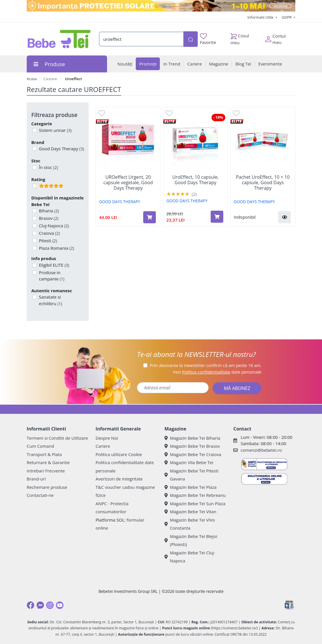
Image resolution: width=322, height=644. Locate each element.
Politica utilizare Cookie (119, 454)
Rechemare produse (47, 487)
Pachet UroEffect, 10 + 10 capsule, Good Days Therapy (263, 183)
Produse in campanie (51, 276)
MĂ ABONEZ (237, 388)
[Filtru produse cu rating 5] (35, 186)
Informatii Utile (261, 17)
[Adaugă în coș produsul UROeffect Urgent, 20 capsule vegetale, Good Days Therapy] (150, 217)
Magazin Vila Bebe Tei (189, 462)
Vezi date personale (217, 372)
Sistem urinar (55, 130)
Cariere (103, 446)
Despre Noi (107, 438)
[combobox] (141, 39)
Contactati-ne (40, 495)
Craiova (49, 233)
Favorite (208, 39)
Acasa (32, 79)
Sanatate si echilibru (50, 300)
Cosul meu (240, 38)
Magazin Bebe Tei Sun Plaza (195, 503)
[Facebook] (30, 605)
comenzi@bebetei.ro (261, 450)
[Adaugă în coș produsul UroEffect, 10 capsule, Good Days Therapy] (217, 217)
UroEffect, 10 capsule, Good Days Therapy (195, 180)
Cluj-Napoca (54, 226)
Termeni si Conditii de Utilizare (57, 438)
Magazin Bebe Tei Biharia (192, 438)
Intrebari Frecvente (46, 471)
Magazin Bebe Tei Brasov (192, 446)
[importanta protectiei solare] (161, 6)
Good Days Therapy (61, 149)
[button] (284, 217)
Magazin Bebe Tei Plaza (191, 487)
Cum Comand (40, 446)
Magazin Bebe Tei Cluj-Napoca (190, 557)
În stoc (48, 167)
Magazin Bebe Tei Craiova (193, 454)
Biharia (49, 211)
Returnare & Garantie (48, 462)
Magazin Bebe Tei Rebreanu (195, 495)
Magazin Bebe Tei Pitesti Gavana (191, 475)
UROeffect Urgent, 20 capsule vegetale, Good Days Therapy (128, 183)
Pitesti (47, 241)
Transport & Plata (44, 454)
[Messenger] (40, 605)
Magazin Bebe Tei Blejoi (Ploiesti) (191, 540)
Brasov (48, 218)
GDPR (287, 17)
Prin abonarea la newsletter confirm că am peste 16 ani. (206, 365)
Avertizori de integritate (119, 479)
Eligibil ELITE (54, 265)
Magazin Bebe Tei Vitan (190, 512)
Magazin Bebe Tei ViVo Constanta (190, 524)
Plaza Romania (56, 248)
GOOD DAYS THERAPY (120, 202)
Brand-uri (36, 479)
